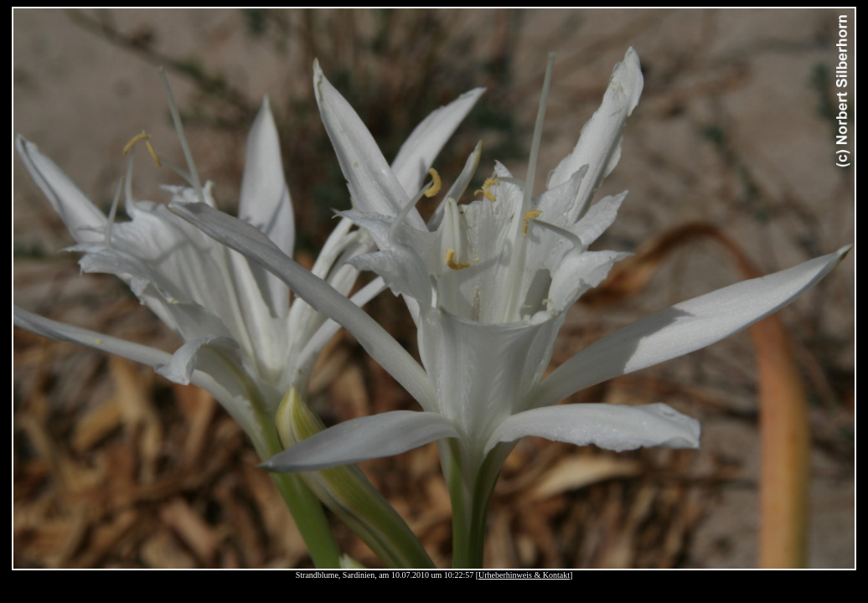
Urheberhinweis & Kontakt (524, 575)
